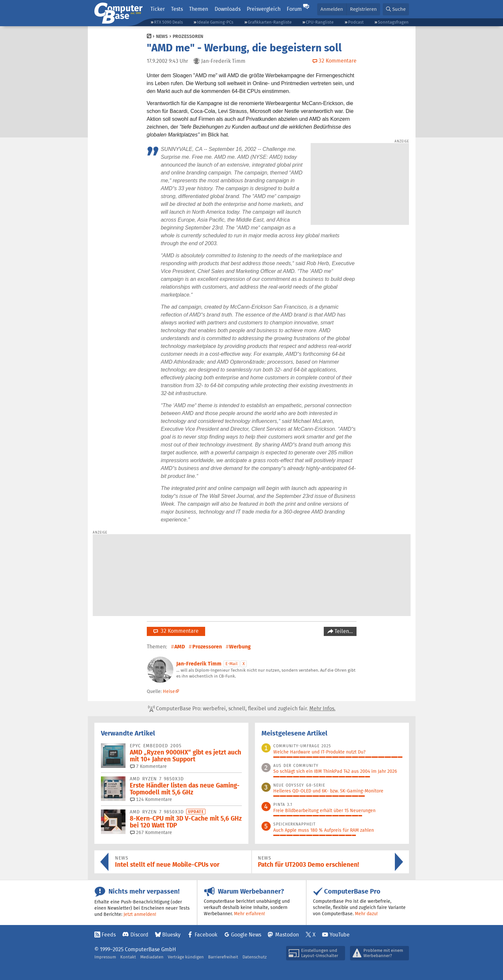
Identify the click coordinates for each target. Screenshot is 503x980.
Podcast (356, 22)
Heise (169, 691)
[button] (396, 9)
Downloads (228, 9)
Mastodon (287, 935)
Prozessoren (188, 36)
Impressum (105, 957)
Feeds (109, 935)
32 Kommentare (176, 631)
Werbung (240, 647)
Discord (139, 935)
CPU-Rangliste (320, 22)
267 (151, 832)
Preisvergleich (264, 9)
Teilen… (343, 631)
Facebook (206, 935)
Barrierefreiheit (223, 957)
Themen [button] (199, 9)
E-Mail (232, 664)
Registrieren (363, 9)
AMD (180, 647)
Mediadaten (152, 957)
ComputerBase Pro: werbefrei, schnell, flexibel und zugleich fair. (242, 709)
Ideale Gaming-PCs (215, 22)
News (162, 36)
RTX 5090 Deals (168, 22)
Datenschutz (255, 957)
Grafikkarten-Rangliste (270, 22)
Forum (294, 9)
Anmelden (332, 9)
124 (151, 799)
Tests (177, 9)
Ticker (158, 9)
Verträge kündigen (186, 957)
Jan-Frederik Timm (199, 664)
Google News (246, 935)
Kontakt (128, 957)
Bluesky (171, 935)
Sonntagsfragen (393, 22)
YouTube (340, 935)
